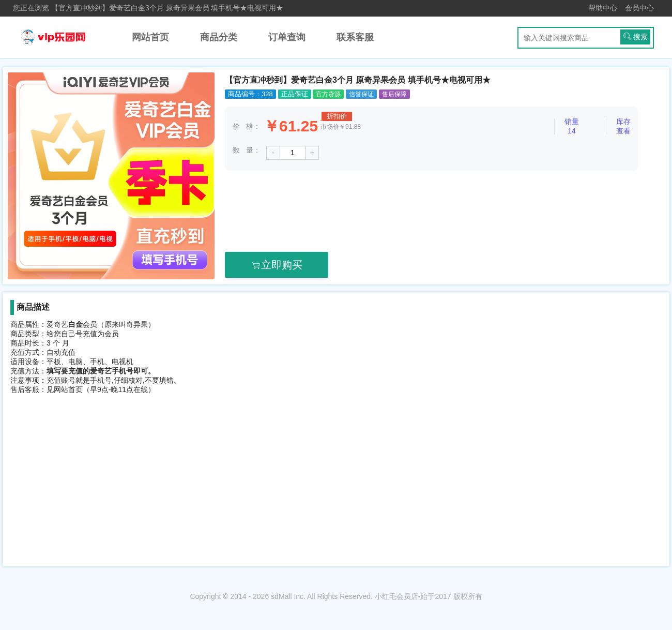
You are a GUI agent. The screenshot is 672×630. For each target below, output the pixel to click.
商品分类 (219, 37)
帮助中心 (603, 8)
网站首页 (150, 37)
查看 (623, 131)
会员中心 (639, 8)
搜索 (635, 36)
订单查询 (287, 37)
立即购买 (277, 265)
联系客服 (355, 37)
